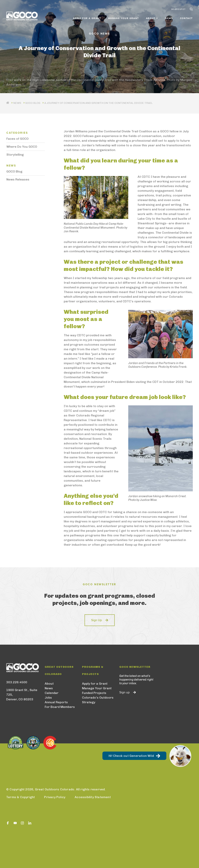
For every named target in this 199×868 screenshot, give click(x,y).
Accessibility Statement (93, 797)
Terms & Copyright (21, 797)
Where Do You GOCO (22, 147)
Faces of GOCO (17, 139)
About (49, 684)
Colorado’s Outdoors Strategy (98, 700)
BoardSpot (179, 9)
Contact (186, 18)
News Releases (18, 179)
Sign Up (96, 620)
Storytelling (15, 155)
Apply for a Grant (87, 18)
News (169, 18)
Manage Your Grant (124, 18)
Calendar (52, 693)
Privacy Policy (55, 797)
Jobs (48, 698)
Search (191, 9)
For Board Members (60, 707)
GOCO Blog (33, 103)
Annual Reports (56, 702)
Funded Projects (94, 693)
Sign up (124, 692)
